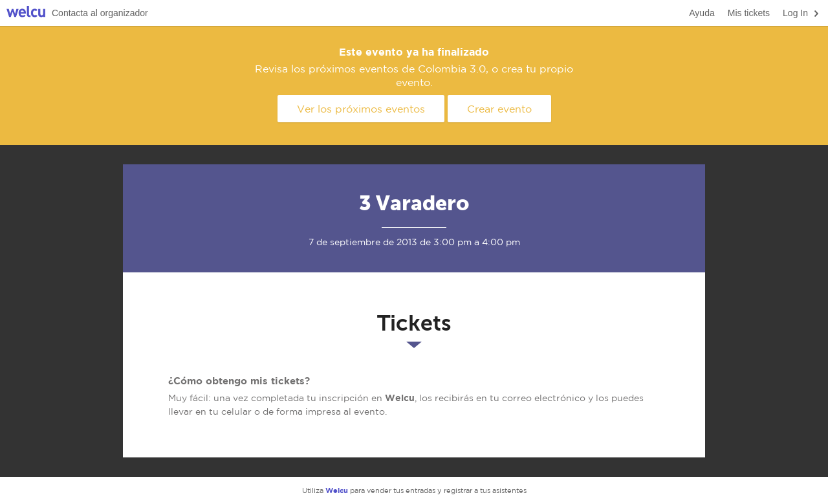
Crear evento (499, 109)
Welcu (26, 13)
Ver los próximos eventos (361, 109)
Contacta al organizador (100, 13)
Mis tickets (749, 13)
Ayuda (702, 13)
